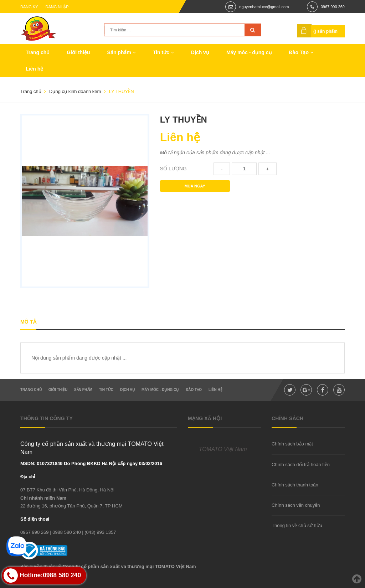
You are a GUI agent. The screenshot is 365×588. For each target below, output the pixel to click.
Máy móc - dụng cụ (249, 52)
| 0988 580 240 (65, 532)
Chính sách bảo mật (292, 444)
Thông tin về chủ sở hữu (297, 525)
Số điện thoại (35, 519)
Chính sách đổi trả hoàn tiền (301, 465)
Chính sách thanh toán (295, 485)
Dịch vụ (200, 52)
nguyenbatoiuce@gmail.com (264, 7)
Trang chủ (38, 52)
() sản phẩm (325, 31)
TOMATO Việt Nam (223, 449)
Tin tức (163, 52)
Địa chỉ (28, 477)
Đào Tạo (301, 52)
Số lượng (173, 169)
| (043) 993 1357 (99, 532)
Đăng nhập (57, 7)
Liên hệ (34, 69)
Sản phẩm (122, 52)
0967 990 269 (333, 7)
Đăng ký (29, 7)
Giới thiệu (78, 52)
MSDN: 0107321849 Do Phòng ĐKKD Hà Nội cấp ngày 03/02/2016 (91, 463)
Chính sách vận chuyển (296, 505)
